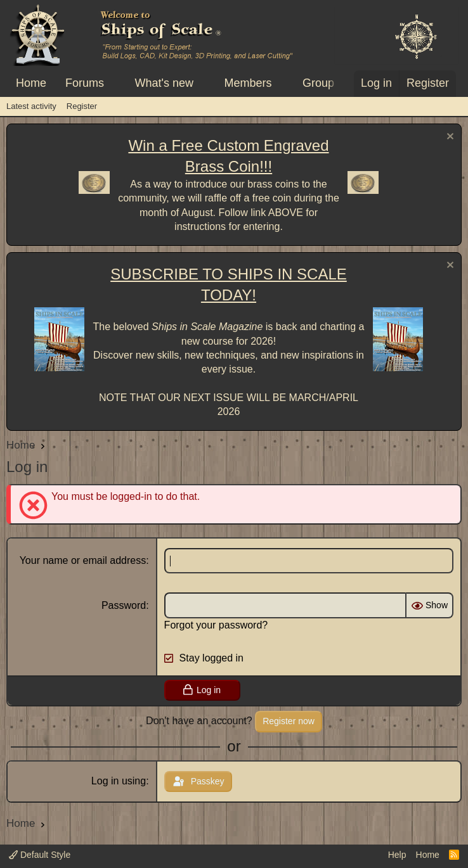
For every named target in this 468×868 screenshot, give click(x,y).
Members (248, 83)
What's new (164, 83)
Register (82, 106)
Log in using (119, 781)
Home (31, 83)
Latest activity (31, 106)
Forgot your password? (216, 625)
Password (124, 605)
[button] (115, 83)
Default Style (40, 855)
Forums (85, 83)
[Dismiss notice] (449, 138)
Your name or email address (83, 560)
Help (397, 855)
